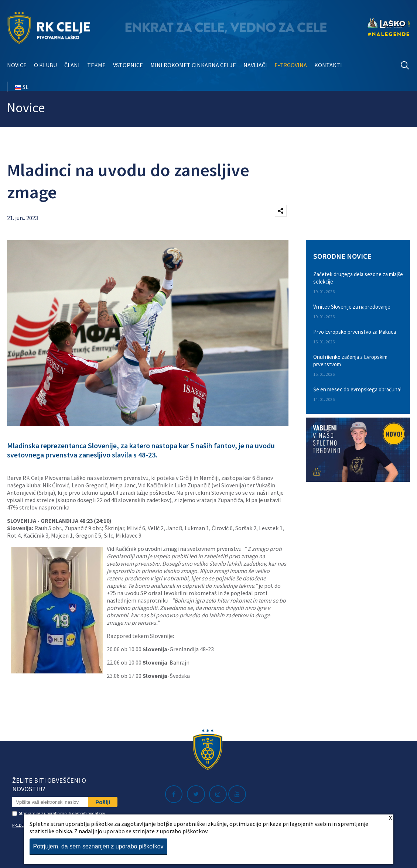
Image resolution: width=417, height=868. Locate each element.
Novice (17, 65)
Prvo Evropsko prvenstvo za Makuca (355, 332)
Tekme (96, 65)
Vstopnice (128, 65)
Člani (72, 65)
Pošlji (103, 802)
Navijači (255, 65)
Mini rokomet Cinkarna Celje (193, 65)
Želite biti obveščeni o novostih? (49, 785)
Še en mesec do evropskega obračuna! (357, 389)
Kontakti (328, 65)
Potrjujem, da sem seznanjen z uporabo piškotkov (98, 846)
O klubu (45, 65)
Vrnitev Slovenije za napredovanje (352, 307)
